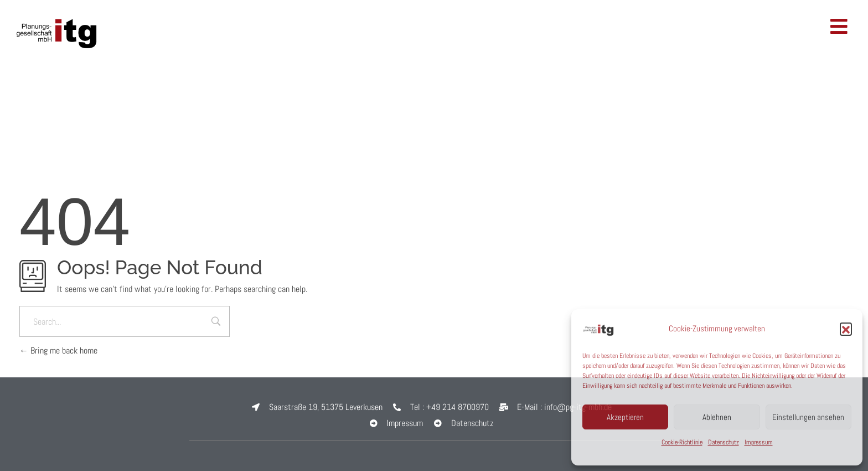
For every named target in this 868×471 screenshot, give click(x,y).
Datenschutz (724, 442)
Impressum (759, 442)
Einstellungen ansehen (808, 417)
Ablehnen (717, 417)
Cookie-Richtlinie (682, 442)
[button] (846, 329)
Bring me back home (58, 350)
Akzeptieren (625, 417)
